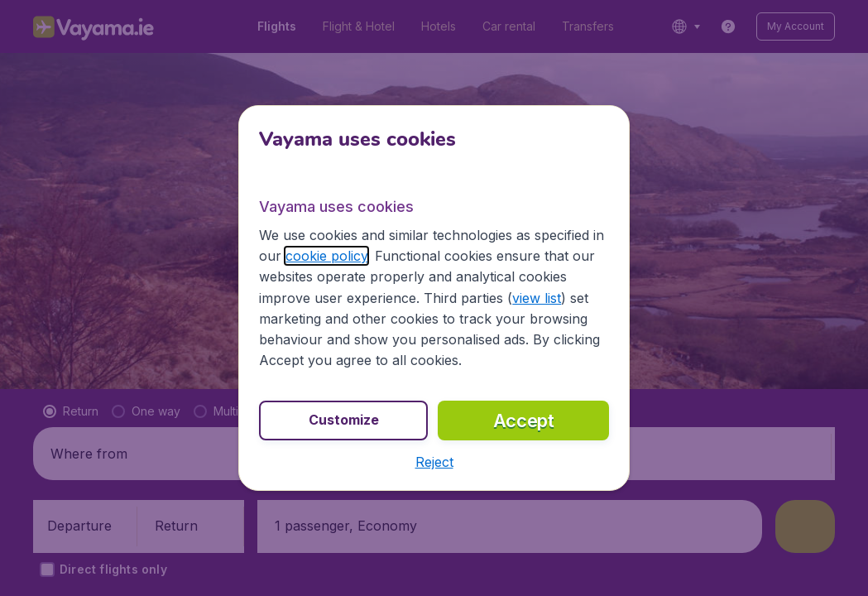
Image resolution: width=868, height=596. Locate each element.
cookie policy (326, 256)
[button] (434, 462)
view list (537, 298)
